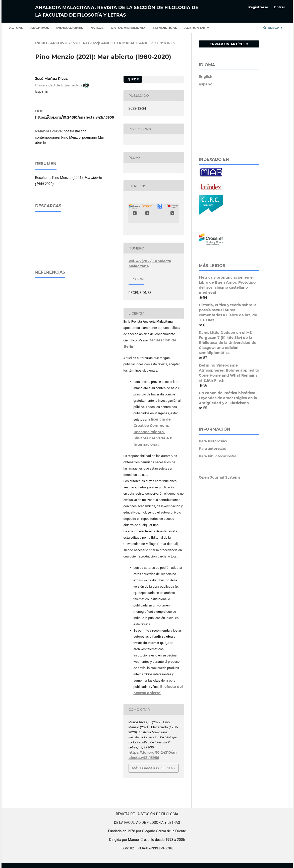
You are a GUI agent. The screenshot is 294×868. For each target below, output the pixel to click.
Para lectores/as (213, 441)
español (206, 84)
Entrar (280, 7)
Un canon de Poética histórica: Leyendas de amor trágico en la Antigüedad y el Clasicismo (228, 398)
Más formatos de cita (152, 768)
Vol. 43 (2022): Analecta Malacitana (110, 43)
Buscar (273, 28)
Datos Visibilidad (128, 28)
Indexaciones (70, 28)
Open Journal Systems (220, 477)
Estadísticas (165, 28)
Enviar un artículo (229, 44)
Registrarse (258, 7)
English (206, 77)
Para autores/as (212, 448)
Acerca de (195, 28)
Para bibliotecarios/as (218, 456)
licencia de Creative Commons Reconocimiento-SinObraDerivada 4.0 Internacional (153, 432)
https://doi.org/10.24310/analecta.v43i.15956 (75, 117)
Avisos (97, 28)
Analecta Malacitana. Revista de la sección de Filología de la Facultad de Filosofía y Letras (117, 11)
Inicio (41, 43)
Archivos (40, 28)
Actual (16, 28)
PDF (134, 79)
